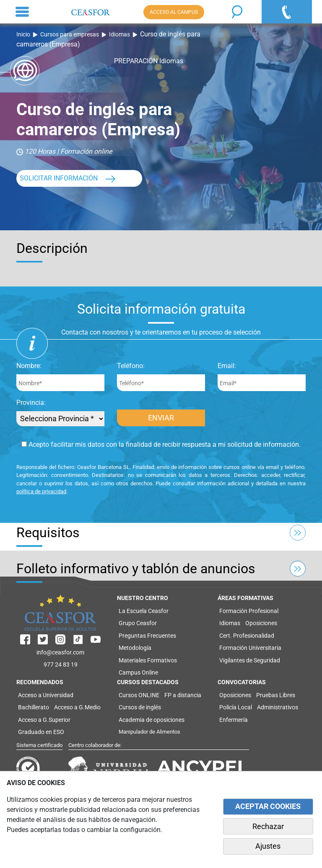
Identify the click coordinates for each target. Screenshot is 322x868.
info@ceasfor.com (60, 652)
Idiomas (119, 35)
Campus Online (138, 672)
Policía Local (236, 707)
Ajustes (268, 846)
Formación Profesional (249, 611)
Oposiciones (261, 623)
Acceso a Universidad (46, 695)
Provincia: (31, 403)
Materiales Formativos (148, 660)
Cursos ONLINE (139, 695)
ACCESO (174, 12)
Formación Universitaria (250, 648)
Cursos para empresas (70, 35)
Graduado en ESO (41, 732)
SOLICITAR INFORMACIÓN (59, 178)
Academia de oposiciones (152, 720)
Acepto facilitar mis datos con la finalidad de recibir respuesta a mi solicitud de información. (161, 444)
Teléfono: (131, 366)
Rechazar (268, 827)
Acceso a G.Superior (44, 720)
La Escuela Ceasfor (144, 611)
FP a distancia (183, 695)
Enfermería (234, 720)
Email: (227, 366)
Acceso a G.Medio (77, 707)
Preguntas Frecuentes (147, 636)
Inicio (23, 35)
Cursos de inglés (140, 707)
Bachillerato (34, 707)
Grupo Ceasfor (138, 623)
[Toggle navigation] (22, 12)
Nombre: (29, 366)
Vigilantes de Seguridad (250, 660)
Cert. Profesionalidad (247, 636)
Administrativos (278, 707)
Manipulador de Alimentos (149, 732)
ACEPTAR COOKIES (268, 806)
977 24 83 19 (61, 665)
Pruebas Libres (276, 695)
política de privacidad (41, 491)
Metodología (135, 648)
